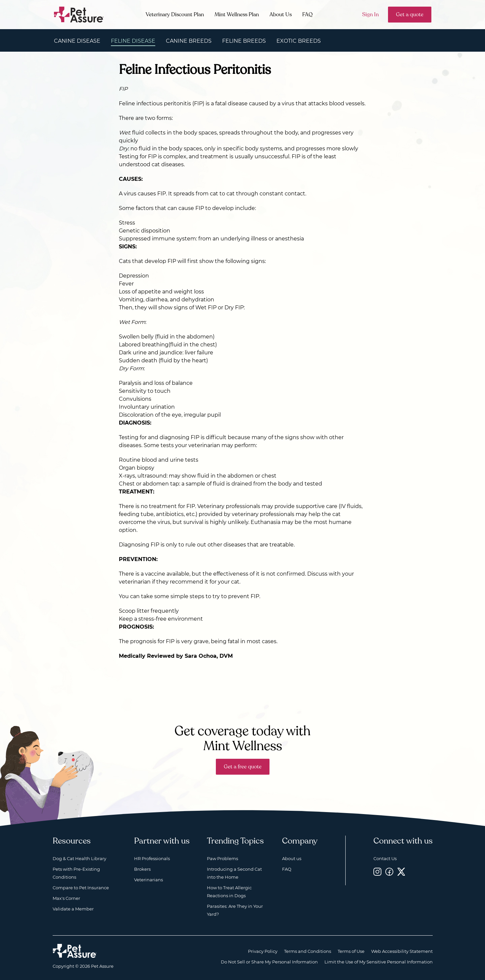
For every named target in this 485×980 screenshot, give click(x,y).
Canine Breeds (189, 41)
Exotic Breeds (299, 41)
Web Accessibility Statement (402, 951)
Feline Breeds (244, 41)
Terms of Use (351, 951)
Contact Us (385, 858)
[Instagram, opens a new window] (377, 872)
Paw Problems (222, 858)
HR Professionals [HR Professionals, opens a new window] (152, 858)
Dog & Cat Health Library (79, 858)
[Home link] (75, 951)
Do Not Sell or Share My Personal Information (269, 962)
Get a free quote (243, 767)
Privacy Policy (263, 951)
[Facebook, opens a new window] (389, 872)
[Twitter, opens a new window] (401, 872)
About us (292, 858)
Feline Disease (133, 41)
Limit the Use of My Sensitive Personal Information (379, 962)
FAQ (307, 15)
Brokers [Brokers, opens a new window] (142, 869)
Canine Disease (77, 41)
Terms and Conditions (308, 951)
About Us (281, 15)
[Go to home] (79, 14)
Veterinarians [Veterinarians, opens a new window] (148, 880)
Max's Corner (66, 898)
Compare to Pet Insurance (81, 888)
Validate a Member (73, 909)
